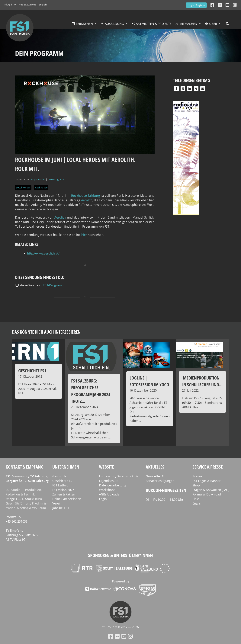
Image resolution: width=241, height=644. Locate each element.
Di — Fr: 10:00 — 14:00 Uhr (165, 500)
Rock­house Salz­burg (86, 196)
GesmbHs (59, 476)
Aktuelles (155, 467)
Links (196, 499)
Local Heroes (23, 187)
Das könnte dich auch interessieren (46, 332)
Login (103, 499)
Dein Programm (56, 179)
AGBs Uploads (109, 494)
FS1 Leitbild (60, 485)
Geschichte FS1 (63, 481)
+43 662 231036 (28, 5)
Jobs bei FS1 (61, 508)
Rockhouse (41, 187)
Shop (196, 485)
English (43, 5)
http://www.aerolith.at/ (43, 253)
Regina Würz (38, 179)
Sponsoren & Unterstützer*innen (120, 555)
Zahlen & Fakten (64, 494)
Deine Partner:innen (67, 499)
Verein (57, 503)
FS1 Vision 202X (63, 490)
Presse (197, 476)
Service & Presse (208, 467)
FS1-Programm (54, 285)
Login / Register (196, 5)
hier (84, 235)
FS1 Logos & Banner (207, 481)
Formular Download (207, 494)
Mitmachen (188, 24)
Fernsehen (84, 24)
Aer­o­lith (87, 200)
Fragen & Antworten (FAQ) (211, 490)
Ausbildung (114, 24)
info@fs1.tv (10, 5)
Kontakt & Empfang (25, 467)
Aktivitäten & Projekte (154, 24)
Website (106, 467)
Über (213, 24)
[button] (176, 89)
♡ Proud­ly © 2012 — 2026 (120, 627)
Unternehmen (66, 467)
